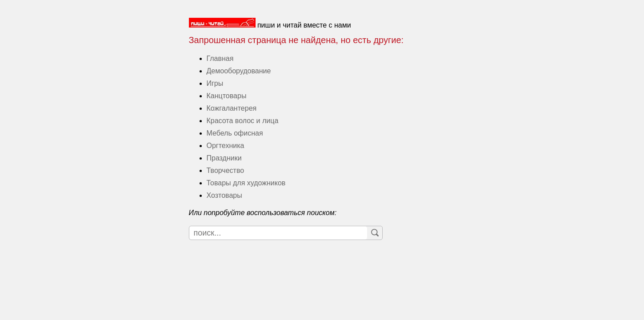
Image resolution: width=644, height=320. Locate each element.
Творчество (226, 170)
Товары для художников (246, 183)
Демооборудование (239, 71)
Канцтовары (227, 96)
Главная (220, 58)
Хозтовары (224, 195)
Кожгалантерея (232, 108)
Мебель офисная (235, 133)
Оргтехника (226, 146)
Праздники (224, 158)
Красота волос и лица (243, 121)
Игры (215, 83)
